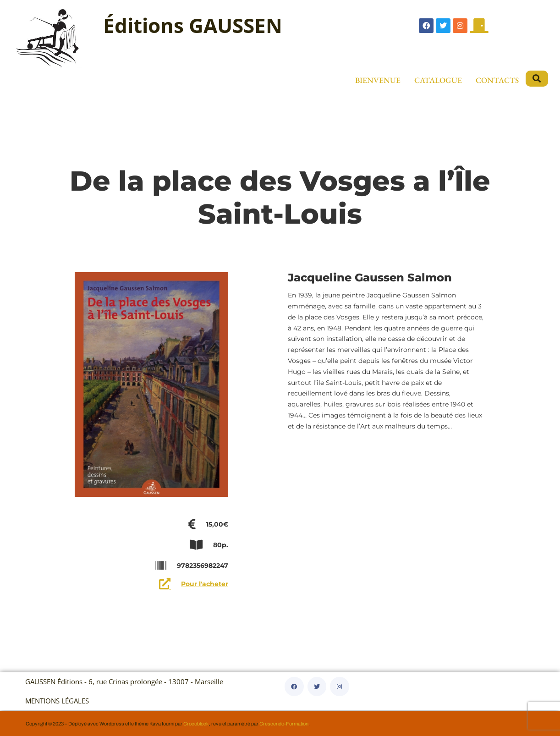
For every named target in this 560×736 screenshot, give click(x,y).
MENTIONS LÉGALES (57, 701)
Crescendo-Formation (284, 724)
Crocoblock (196, 724)
